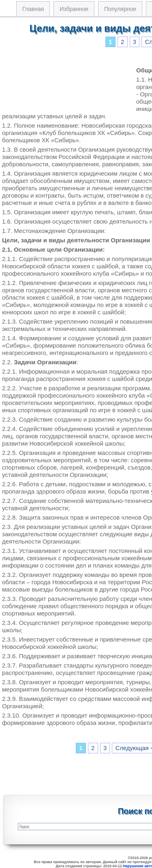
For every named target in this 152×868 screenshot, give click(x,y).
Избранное (74, 9)
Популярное (120, 9)
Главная (33, 9)
